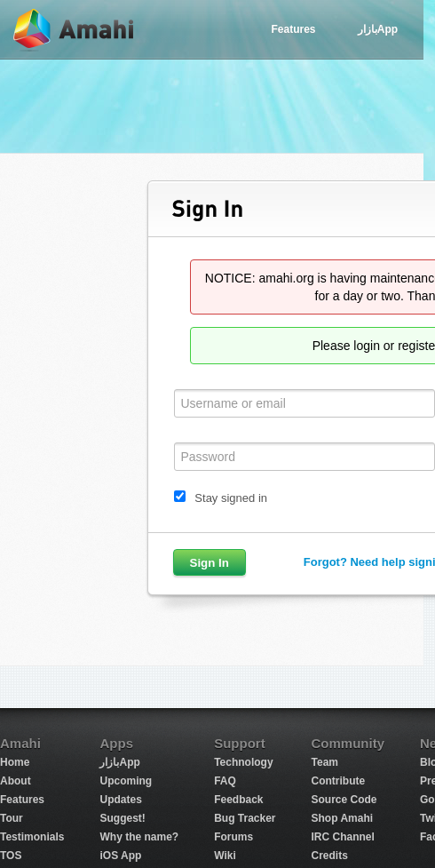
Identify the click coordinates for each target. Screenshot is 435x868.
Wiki (225, 856)
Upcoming (126, 781)
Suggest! (122, 818)
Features (293, 29)
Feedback (238, 800)
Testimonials (32, 837)
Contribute (339, 781)
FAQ (225, 781)
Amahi (75, 30)
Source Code (344, 800)
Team (325, 762)
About (16, 781)
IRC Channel (343, 837)
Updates (120, 800)
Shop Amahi (343, 818)
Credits (330, 856)
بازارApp (378, 29)
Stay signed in (231, 498)
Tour (12, 818)
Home (15, 762)
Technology (243, 762)
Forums (233, 837)
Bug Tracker (245, 818)
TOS (11, 856)
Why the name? (139, 837)
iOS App (120, 856)
